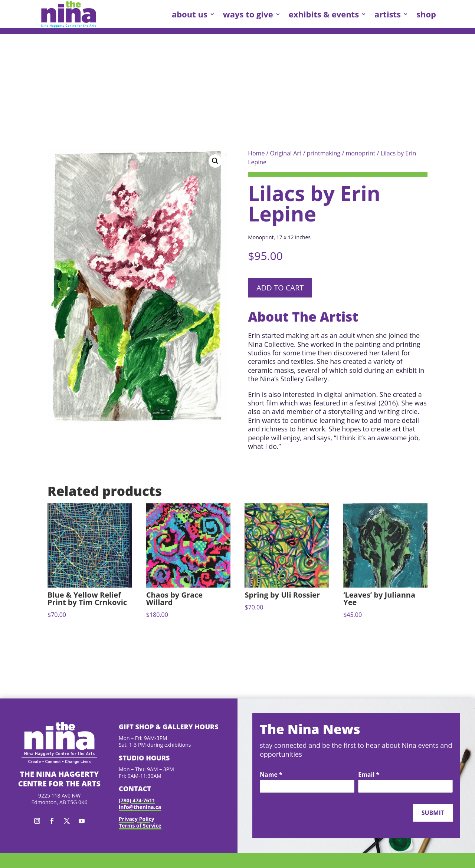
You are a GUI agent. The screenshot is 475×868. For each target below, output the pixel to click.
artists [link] (388, 14)
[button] (215, 161)
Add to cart (280, 288)
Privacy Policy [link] (137, 819)
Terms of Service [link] (140, 826)
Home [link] (256, 153)
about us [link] (190, 14)
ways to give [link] (248, 14)
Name (271, 775)
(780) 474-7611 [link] (137, 800)
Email (369, 775)
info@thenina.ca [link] (140, 807)
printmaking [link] (324, 153)
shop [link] (426, 14)
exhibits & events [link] (324, 14)
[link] (69, 14)
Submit (433, 813)
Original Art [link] (286, 153)
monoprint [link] (360, 153)
